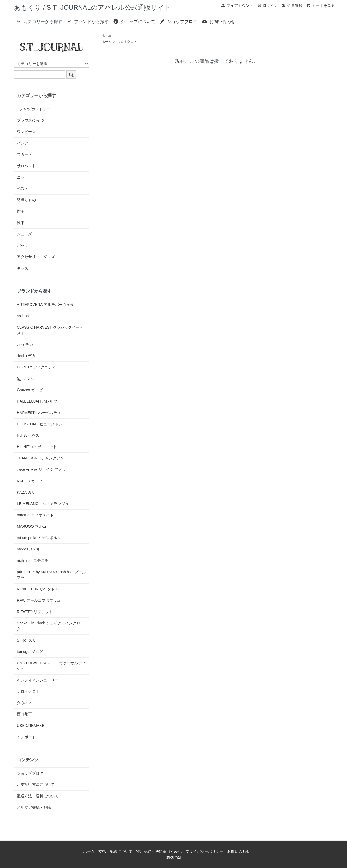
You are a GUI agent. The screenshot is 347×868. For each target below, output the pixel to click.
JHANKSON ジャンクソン (40, 458)
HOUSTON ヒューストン (40, 424)
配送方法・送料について (38, 796)
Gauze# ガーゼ (30, 390)
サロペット (26, 166)
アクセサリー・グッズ (36, 257)
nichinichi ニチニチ (33, 561)
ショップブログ (178, 21)
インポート (26, 737)
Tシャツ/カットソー (34, 109)
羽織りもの (26, 200)
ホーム (107, 35)
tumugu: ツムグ (30, 652)
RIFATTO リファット (35, 612)
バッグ (23, 245)
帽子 (21, 211)
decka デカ (26, 356)
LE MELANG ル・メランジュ (43, 504)
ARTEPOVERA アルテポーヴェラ (45, 305)
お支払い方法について (36, 785)
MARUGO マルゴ (32, 526)
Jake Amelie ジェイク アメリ (41, 469)
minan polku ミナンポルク (39, 538)
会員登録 (292, 5)
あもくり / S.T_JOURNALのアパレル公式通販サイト (93, 7)
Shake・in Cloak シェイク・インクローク (50, 626)
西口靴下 (24, 714)
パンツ (23, 143)
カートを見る (321, 5)
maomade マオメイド (35, 515)
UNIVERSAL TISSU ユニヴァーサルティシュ (51, 666)
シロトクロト (127, 42)
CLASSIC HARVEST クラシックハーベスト (50, 330)
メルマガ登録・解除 (34, 807)
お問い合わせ (218, 21)
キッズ (23, 268)
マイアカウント (237, 5)
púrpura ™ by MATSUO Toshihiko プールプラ (51, 575)
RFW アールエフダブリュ (39, 600)
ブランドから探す (87, 21)
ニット (23, 177)
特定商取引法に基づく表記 (159, 851)
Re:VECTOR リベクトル (38, 589)
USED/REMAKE (31, 726)
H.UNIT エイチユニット (37, 447)
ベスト (23, 189)
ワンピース (26, 132)
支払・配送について (115, 851)
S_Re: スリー (28, 640)
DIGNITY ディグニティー (38, 367)
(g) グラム (25, 378)
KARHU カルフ (30, 481)
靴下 (21, 223)
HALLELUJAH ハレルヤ (37, 401)
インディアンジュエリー (38, 680)
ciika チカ (25, 344)
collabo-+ (25, 316)
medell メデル (29, 549)
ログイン (267, 5)
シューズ (24, 234)
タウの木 (24, 703)
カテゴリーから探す (39, 21)
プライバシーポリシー (204, 851)
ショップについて (134, 21)
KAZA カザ (26, 492)
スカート (24, 154)
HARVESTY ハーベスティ (39, 413)
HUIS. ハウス (28, 435)
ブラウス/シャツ (31, 120)
